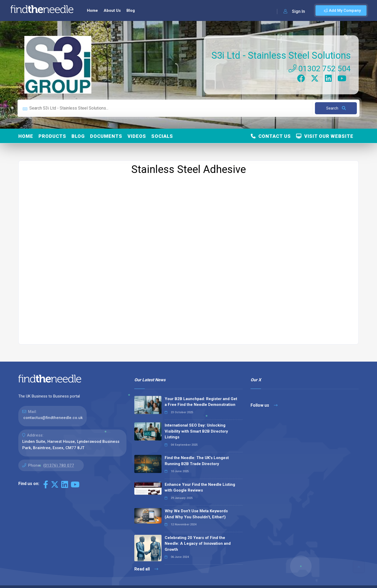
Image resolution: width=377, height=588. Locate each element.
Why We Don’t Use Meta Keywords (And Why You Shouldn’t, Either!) (196, 514)
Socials (162, 136)
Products (52, 136)
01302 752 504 (320, 69)
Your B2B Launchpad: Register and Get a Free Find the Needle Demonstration (201, 402)
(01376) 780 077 (59, 465)
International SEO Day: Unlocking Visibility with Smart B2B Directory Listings (196, 431)
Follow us (264, 405)
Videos (137, 136)
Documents (106, 136)
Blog (131, 10)
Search (336, 108)
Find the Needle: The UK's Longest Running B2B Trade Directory (197, 461)
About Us (112, 10)
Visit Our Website (325, 136)
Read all (146, 569)
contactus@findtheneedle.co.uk (53, 418)
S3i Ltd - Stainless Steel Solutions (281, 56)
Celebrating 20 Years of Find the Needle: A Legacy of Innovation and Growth (198, 544)
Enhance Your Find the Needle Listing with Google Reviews (200, 488)
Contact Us (271, 136)
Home (92, 10)
